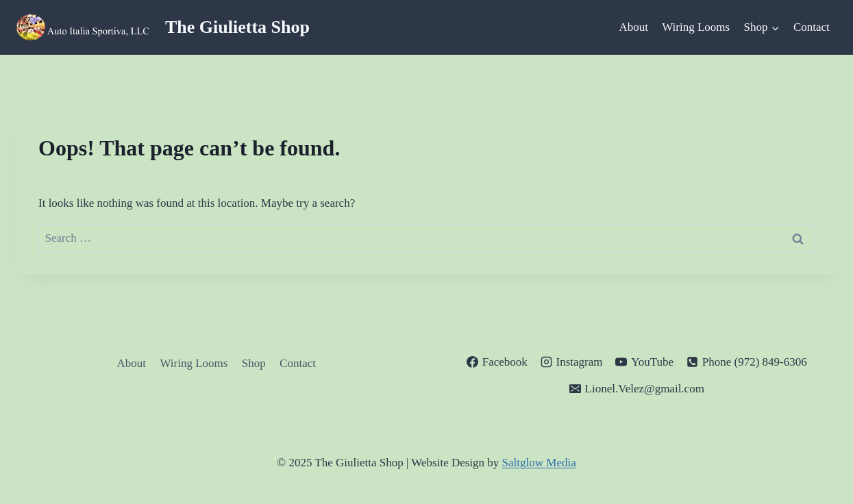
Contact (812, 27)
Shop (254, 363)
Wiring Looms (696, 27)
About (633, 27)
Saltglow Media (539, 463)
